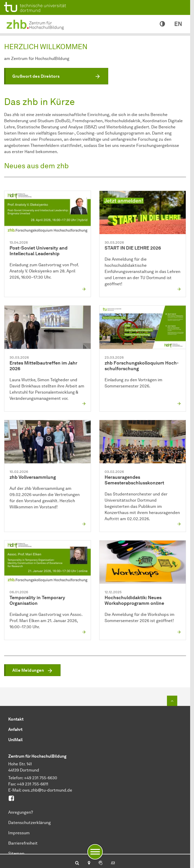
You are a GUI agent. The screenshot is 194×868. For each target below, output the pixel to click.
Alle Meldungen (28, 670)
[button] (56, 76)
